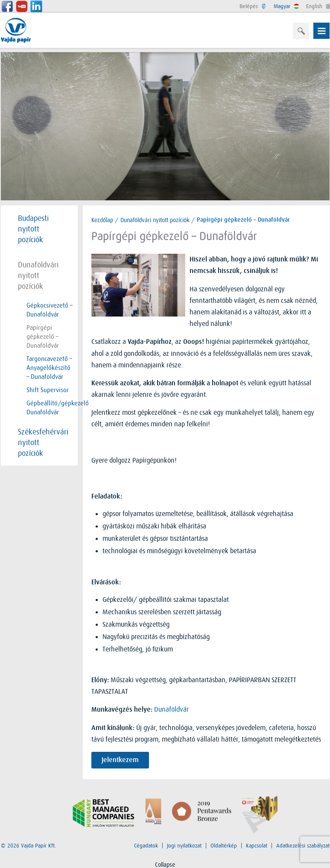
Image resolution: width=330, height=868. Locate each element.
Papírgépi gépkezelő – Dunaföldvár (43, 337)
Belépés (252, 6)
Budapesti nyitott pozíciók (29, 229)
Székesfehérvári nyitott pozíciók (37, 443)
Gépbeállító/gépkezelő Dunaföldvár (50, 408)
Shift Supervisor (48, 390)
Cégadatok (146, 846)
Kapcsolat (257, 846)
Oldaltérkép (224, 846)
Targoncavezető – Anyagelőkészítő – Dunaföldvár (49, 368)
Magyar (286, 6)
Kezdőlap (102, 220)
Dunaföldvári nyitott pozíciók (34, 276)
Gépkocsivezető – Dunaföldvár (50, 310)
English (318, 6)
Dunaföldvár (171, 710)
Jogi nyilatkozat (184, 846)
